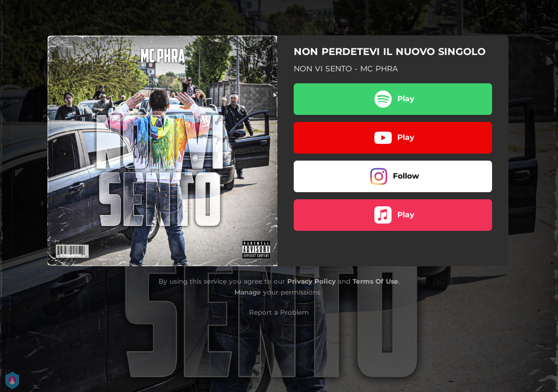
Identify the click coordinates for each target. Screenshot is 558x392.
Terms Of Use (375, 281)
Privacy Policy (311, 281)
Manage (248, 292)
